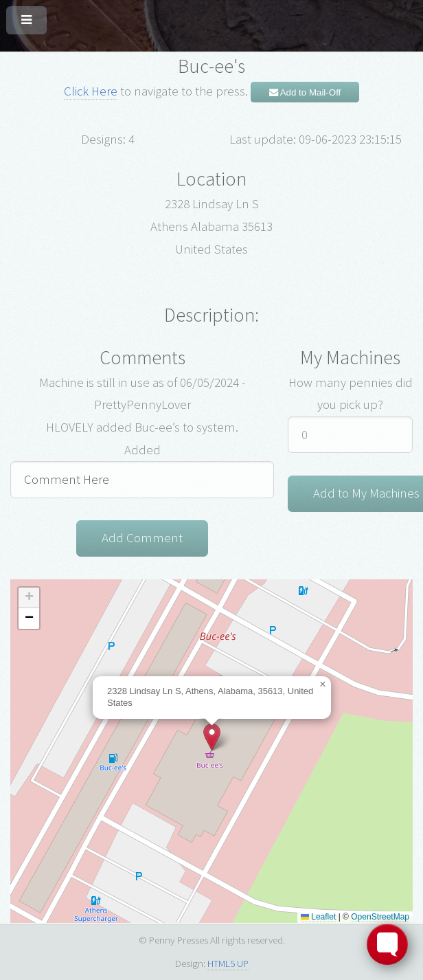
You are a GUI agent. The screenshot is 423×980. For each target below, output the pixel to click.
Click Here (91, 91)
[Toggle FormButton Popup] (387, 944)
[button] (212, 737)
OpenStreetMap (380, 917)
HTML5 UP (228, 963)
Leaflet (318, 917)
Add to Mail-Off (305, 92)
